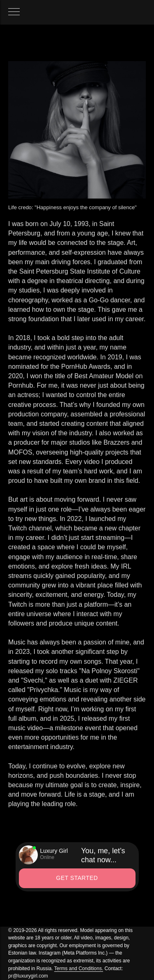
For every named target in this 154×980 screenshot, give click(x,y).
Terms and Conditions (78, 969)
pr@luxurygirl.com (28, 976)
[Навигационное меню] (14, 12)
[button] (77, 878)
